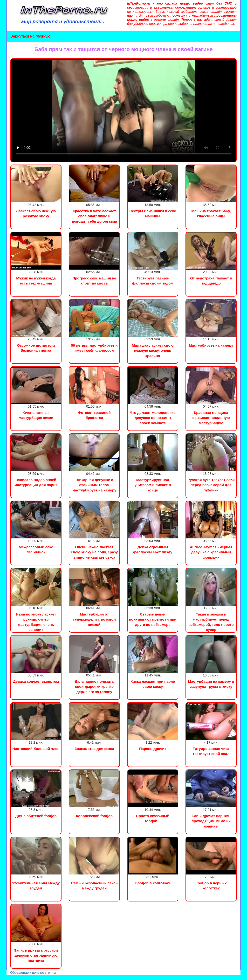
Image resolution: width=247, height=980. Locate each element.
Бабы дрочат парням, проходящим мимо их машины (211, 821)
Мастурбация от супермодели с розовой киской (94, 619)
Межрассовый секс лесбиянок (36, 550)
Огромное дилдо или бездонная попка (36, 348)
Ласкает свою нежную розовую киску (36, 213)
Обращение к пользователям (33, 973)
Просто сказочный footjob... (153, 818)
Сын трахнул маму (38, 977)
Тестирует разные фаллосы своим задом (153, 281)
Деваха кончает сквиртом (36, 681)
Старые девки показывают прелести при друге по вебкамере (153, 619)
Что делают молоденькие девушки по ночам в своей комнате (153, 418)
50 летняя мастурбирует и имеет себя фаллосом (94, 348)
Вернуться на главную (30, 36)
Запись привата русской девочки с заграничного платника (36, 955)
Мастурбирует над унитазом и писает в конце (153, 485)
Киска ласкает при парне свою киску (153, 684)
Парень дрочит (153, 749)
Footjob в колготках (153, 883)
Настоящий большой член (36, 749)
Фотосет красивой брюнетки (94, 415)
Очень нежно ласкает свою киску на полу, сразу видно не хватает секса (94, 552)
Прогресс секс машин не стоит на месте (94, 281)
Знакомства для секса (94, 749)
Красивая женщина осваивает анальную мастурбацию (211, 418)
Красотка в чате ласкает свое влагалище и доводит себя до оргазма (94, 216)
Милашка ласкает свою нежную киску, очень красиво (153, 351)
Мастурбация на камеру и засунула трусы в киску (211, 684)
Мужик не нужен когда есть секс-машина (36, 281)
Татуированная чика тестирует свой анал (211, 751)
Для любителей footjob (36, 816)
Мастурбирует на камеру (211, 345)
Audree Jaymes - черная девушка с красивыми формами (211, 552)
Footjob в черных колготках (211, 886)
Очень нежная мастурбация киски (36, 415)
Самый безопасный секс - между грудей (94, 886)
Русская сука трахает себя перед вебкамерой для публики (211, 485)
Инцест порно (67, 977)
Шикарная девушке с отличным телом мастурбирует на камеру (94, 485)
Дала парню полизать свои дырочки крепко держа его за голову (94, 687)
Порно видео (11, 977)
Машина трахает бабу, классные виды (211, 213)
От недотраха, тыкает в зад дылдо (211, 281)
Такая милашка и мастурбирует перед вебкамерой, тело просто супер (211, 622)
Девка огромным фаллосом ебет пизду (153, 550)
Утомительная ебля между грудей (36, 886)
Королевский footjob (94, 816)
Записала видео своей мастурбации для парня (36, 482)
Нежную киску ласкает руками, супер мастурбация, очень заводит (36, 622)
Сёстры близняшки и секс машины (153, 213)
